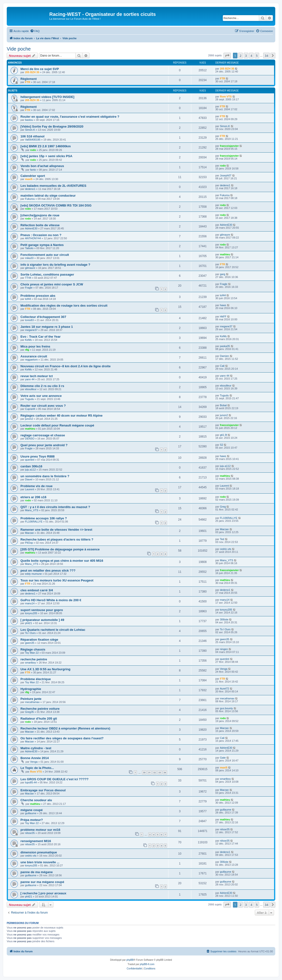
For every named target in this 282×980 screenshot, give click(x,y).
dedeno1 (30, 189)
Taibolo (29, 248)
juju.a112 (30, 470)
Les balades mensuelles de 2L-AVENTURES (53, 186)
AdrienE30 (31, 228)
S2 (221, 445)
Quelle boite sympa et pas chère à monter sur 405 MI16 (62, 561)
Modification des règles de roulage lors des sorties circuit (64, 306)
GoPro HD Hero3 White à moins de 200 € (51, 600)
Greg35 (29, 712)
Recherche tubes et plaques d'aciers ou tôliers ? (57, 539)
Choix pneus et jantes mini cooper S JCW (52, 284)
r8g (27, 350)
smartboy (30, 663)
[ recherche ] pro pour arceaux (43, 893)
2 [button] (240, 56)
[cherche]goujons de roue (40, 215)
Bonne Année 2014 (35, 758)
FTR (28, 82)
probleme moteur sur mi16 (40, 830)
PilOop (29, 543)
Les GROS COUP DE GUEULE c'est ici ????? (54, 779)
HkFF (223, 316)
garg (223, 274)
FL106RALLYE (34, 522)
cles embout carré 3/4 (37, 590)
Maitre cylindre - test (36, 748)
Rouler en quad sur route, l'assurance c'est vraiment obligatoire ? (70, 117)
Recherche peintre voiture (40, 709)
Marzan (29, 533)
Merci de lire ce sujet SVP (40, 69)
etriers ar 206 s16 (33, 497)
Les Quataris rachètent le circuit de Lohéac (53, 630)
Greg (223, 507)
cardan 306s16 (31, 466)
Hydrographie (31, 689)
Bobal (223, 405)
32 (154, 772)
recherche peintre (34, 659)
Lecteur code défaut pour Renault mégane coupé (57, 425)
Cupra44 (30, 409)
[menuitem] (35, 31)
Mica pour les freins (35, 346)
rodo (33, 150)
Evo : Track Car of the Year (41, 337)
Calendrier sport (33, 176)
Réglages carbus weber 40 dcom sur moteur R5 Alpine (61, 416)
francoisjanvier (229, 146)
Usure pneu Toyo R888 (38, 456)
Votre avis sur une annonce (41, 396)
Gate (223, 758)
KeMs (28, 340)
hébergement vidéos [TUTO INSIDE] (47, 97)
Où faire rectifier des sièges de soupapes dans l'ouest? (62, 738)
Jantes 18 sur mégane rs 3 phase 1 (47, 327)
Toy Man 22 (32, 653)
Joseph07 (226, 175)
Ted (222, 539)
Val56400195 (33, 140)
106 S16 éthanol (32, 136)
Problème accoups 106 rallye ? (44, 518)
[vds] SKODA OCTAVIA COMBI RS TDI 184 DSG (56, 205)
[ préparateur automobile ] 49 (42, 620)
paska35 (225, 346)
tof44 (28, 299)
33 (160, 772)
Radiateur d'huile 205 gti (39, 719)
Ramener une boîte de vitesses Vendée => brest (56, 530)
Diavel (29, 479)
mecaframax (32, 702)
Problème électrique (36, 679)
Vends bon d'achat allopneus (42, 166)
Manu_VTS (32, 510)
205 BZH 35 (32, 72)
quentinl (30, 460)
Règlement (29, 79)
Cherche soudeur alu (36, 800)
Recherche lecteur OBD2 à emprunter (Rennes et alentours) (65, 728)
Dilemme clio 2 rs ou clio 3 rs (42, 386)
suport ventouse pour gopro (42, 610)
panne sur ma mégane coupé (42, 882)
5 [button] (257, 56)
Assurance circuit (34, 356)
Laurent (29, 489)
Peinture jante (31, 699)
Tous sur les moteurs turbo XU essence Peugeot (57, 580)
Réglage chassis (33, 649)
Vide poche (19, 49)
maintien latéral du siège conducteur (48, 196)
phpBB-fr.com (147, 964)
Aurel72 (224, 689)
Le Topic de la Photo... (37, 768)
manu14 (30, 603)
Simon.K (30, 130)
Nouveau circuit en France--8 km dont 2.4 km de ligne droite (65, 366)
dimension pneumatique (39, 852)
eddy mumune (33, 574)
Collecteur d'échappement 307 (43, 317)
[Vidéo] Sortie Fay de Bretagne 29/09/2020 (52, 126)
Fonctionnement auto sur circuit (45, 255)
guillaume (31, 813)
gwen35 (30, 643)
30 (144, 772)
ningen (224, 649)
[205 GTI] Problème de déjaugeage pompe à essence (60, 549)
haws (223, 305)
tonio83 (29, 320)
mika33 (29, 258)
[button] (227, 56)
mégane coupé (32, 810)
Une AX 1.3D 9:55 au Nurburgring (45, 669)
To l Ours (30, 633)
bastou (29, 120)
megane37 (31, 330)
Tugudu (29, 399)
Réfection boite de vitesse (40, 225)
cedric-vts (226, 549)
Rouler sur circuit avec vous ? (43, 406)
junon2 (29, 419)
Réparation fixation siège (39, 640)
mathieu (225, 254)
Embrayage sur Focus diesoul (43, 790)
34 (165, 772)
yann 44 (30, 379)
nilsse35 (30, 833)
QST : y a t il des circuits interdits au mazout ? (55, 507)
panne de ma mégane (37, 872)
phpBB (130, 960)
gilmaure (225, 235)
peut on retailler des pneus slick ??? (48, 571)
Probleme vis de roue (36, 486)
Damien (224, 356)
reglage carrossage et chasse (43, 435)
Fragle (29, 288)
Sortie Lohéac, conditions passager (47, 274)
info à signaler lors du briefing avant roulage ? (55, 265)
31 (149, 772)
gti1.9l (223, 435)
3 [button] (246, 56)
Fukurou (30, 199)
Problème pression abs (38, 296)
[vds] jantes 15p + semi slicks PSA (46, 156)
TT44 (28, 278)
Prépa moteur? (32, 820)
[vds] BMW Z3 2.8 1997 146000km (46, 146)
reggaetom (31, 360)
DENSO (30, 438)
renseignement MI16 (36, 841)
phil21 (29, 623)
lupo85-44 (31, 782)
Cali (222, 366)
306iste (224, 619)
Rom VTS (226, 97)
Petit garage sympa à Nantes (42, 245)
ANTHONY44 (33, 238)
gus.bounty (226, 708)
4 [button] (251, 56)
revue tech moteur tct (37, 376)
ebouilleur (31, 389)
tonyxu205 (31, 613)
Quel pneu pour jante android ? (44, 445)
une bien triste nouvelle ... (40, 862)
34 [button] (266, 56)
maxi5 (29, 179)
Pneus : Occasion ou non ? (41, 235)
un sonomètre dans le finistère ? (45, 476)
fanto (33, 170)
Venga (224, 669)
